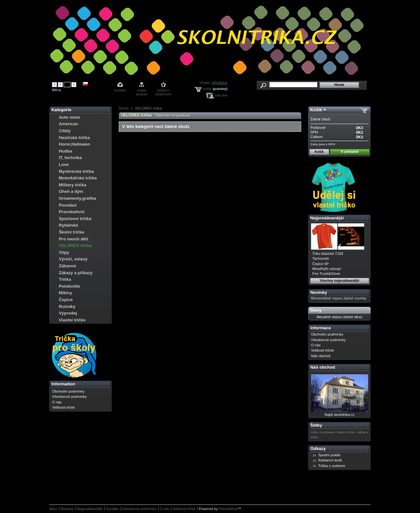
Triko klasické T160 (328, 254)
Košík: (207, 89)
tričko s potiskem (323, 432)
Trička (65, 279)
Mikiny (65, 293)
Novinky (319, 292)
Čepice (66, 300)
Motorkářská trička (78, 178)
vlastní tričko (346, 432)
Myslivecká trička (76, 171)
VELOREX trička (75, 246)
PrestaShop (228, 509)
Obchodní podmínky (68, 391)
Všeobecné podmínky (70, 397)
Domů (124, 108)
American (68, 124)
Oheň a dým (71, 191)
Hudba (65, 151)
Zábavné (67, 266)
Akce (53, 509)
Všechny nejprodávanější (340, 281)
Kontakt (112, 509)
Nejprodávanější (327, 218)
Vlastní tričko (72, 320)
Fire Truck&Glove (326, 274)
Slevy (316, 310)
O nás (57, 402)
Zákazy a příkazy (76, 273)
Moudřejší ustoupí (327, 269)
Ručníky (67, 307)
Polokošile (69, 286)
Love (64, 164)
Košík (316, 110)
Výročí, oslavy (73, 259)
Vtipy (64, 252)
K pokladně (350, 152)
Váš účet (221, 95)
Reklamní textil (330, 460)
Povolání (68, 205)
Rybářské (68, 225)
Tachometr (321, 258)
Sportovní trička (75, 219)
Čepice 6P (321, 264)
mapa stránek (142, 91)
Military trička (73, 185)
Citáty (65, 131)
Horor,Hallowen (74, 144)
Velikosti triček (64, 407)
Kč (67, 84)
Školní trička (71, 232)
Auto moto (69, 117)
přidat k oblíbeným (163, 91)
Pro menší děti (73, 239)
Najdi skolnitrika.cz (339, 415)
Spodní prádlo (330, 455)
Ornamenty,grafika (77, 198)
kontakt (120, 90)
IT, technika (70, 158)
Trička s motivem (332, 466)
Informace (321, 328)
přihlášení (220, 83)
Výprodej (68, 313)
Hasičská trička (74, 138)
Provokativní (72, 212)
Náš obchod (321, 356)
